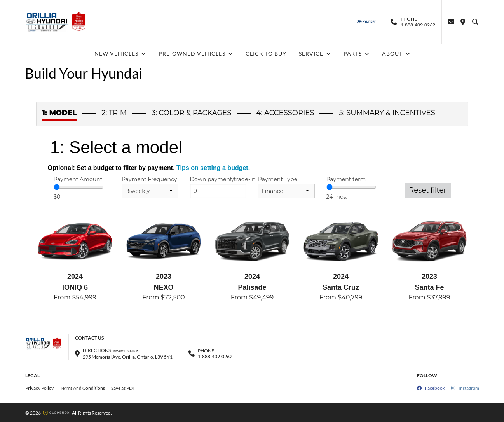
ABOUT (396, 53)
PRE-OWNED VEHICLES (196, 53)
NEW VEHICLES (120, 53)
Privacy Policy (39, 388)
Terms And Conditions (82, 388)
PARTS (357, 53)
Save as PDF (123, 388)
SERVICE (315, 53)
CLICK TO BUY (266, 53)
